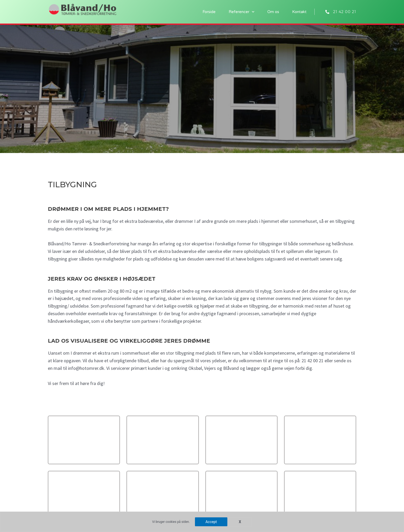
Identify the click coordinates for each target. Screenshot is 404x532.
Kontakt (299, 12)
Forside (209, 12)
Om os (273, 12)
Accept (211, 522)
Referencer (241, 12)
